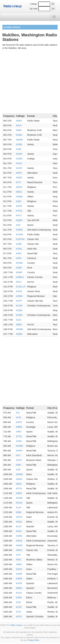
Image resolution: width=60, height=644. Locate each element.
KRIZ (19, 560)
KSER (19, 178)
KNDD (19, 334)
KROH (19, 187)
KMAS (19, 479)
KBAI (19, 465)
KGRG (19, 159)
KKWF (19, 272)
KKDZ (19, 522)
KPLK (19, 125)
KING (19, 258)
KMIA (19, 512)
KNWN (19, 474)
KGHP (19, 154)
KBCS (19, 192)
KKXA (19, 593)
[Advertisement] (30, 82)
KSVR (19, 206)
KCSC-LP (21, 287)
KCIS (19, 417)
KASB (19, 144)
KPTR (19, 489)
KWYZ (19, 517)
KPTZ (19, 216)
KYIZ (19, 612)
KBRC (19, 564)
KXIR (19, 149)
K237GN (20, 239)
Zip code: (34, 9)
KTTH (19, 436)
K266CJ (20, 277)
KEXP (19, 173)
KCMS (19, 315)
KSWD (19, 230)
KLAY (19, 507)
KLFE (19, 607)
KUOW (20, 234)
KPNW (19, 263)
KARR (19, 579)
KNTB (19, 583)
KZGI (19, 320)
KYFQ (19, 211)
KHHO (19, 451)
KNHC (19, 135)
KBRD (19, 427)
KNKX (19, 121)
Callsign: (34, 4)
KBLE (19, 484)
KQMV (19, 220)
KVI (18, 413)
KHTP (19, 301)
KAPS (19, 422)
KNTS (19, 617)
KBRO (19, 588)
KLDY (19, 526)
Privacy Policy (33, 640)
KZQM (19, 310)
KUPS (19, 168)
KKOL (19, 531)
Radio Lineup (16, 625)
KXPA (19, 598)
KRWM (20, 329)
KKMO (19, 545)
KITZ (18, 555)
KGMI (19, 441)
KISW (19, 268)
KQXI (19, 201)
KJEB (19, 244)
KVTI (19, 182)
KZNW (19, 296)
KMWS (20, 140)
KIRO (19, 253)
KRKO (19, 550)
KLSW (19, 306)
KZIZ (18, 602)
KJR (18, 225)
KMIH (19, 130)
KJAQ (19, 249)
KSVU (19, 163)
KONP (19, 574)
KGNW (20, 446)
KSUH (19, 569)
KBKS (19, 325)
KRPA (19, 493)
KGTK (19, 460)
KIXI (18, 455)
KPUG (19, 503)
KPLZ (19, 282)
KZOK (19, 291)
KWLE (19, 541)
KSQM (19, 197)
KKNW (19, 498)
